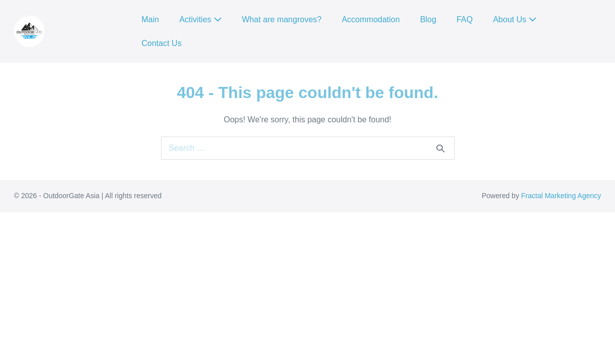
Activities (200, 19)
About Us (515, 19)
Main (151, 19)
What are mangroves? (282, 19)
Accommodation (371, 19)
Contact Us (162, 43)
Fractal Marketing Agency (561, 196)
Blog (428, 19)
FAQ (465, 19)
